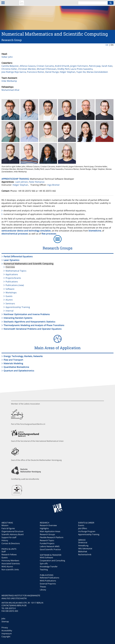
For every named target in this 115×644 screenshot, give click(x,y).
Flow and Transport (13, 360)
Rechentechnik (85, 554)
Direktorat (83, 542)
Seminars (10, 303)
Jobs (3, 618)
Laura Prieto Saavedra (82, 69)
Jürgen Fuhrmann (79, 66)
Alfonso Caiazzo (28, 66)
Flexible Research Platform (52, 537)
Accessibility (7, 630)
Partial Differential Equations (18, 256)
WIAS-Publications (48, 581)
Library (43, 590)
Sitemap (5, 621)
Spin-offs (44, 563)
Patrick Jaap (95, 66)
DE (107, 45)
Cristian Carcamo (45, 66)
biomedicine (95, 231)
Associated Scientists (11, 563)
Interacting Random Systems (18, 318)
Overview (10, 267)
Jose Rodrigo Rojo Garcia (14, 72)
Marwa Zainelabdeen (97, 72)
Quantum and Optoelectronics (19, 371)
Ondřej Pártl (63, 69)
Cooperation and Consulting (52, 560)
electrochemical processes (15, 234)
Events (81, 525)
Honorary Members (10, 560)
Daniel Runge (52, 72)
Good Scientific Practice (50, 549)
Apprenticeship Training (18, 307)
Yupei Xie (81, 72)
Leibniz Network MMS (50, 546)
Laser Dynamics (11, 260)
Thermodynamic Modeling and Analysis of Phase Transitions (34, 325)
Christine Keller (9, 69)
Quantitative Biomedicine (16, 367)
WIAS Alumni (7, 567)
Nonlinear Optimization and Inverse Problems (27, 314)
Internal (10, 311)
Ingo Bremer (54, 185)
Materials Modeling (13, 363)
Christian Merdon (27, 69)
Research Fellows (9, 554)
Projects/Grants (13, 278)
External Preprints (48, 584)
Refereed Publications (49, 578)
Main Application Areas (50, 531)
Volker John (7, 57)
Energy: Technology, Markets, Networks (23, 356)
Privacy (5, 627)
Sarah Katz (107, 66)
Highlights (44, 528)
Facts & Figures (8, 528)
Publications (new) (15, 285)
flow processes (49, 234)
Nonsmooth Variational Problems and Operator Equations (33, 329)
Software (10, 289)
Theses (43, 587)
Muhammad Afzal (10, 90)
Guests (9, 296)
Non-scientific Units (10, 570)
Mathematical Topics (16, 271)
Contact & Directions (11, 543)
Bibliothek (83, 551)
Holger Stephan (68, 72)
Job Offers (83, 528)
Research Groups (47, 534)
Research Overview (48, 525)
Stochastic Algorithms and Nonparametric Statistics (29, 322)
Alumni (9, 300)
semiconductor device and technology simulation (26, 231)
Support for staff (9, 537)
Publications (12, 282)
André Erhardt (62, 66)
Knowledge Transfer (49, 567)
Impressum (7, 633)
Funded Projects (47, 543)
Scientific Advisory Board (13, 534)
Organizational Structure (12, 531)
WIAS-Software (46, 557)
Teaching (44, 570)
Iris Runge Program (87, 531)
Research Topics (47, 540)
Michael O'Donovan (47, 69)
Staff (4, 551)
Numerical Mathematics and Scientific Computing (29, 264)
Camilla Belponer (10, 66)
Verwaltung (83, 545)
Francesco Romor (36, 72)
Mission (5, 525)
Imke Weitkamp (9, 81)
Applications (12, 274)
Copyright (6, 636)
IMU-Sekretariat (85, 548)
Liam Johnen (22, 182)
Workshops (11, 292)
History (5, 540)
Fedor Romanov (37, 182)
